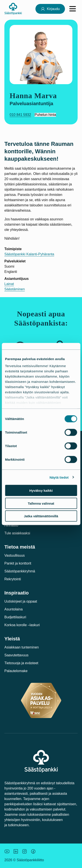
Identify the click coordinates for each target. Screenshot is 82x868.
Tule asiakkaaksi (17, 533)
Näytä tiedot (59, 477)
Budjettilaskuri (15, 617)
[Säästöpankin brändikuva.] (7, 851)
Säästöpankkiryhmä (20, 571)
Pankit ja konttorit (18, 563)
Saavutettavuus (16, 655)
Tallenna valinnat (41, 503)
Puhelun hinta (45, 115)
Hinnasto (11, 525)
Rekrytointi (13, 579)
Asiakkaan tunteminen (22, 647)
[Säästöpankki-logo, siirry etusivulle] (13, 9)
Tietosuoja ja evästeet (21, 663)
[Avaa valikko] (73, 9)
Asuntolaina (14, 609)
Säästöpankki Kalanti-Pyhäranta (29, 254)
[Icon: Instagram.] (24, 851)
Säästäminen (15, 289)
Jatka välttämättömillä (41, 516)
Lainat (9, 284)
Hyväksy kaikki (41, 491)
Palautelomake (16, 671)
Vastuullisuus (15, 555)
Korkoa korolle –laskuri (22, 625)
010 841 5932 (20, 115)
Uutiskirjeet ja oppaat (21, 601)
